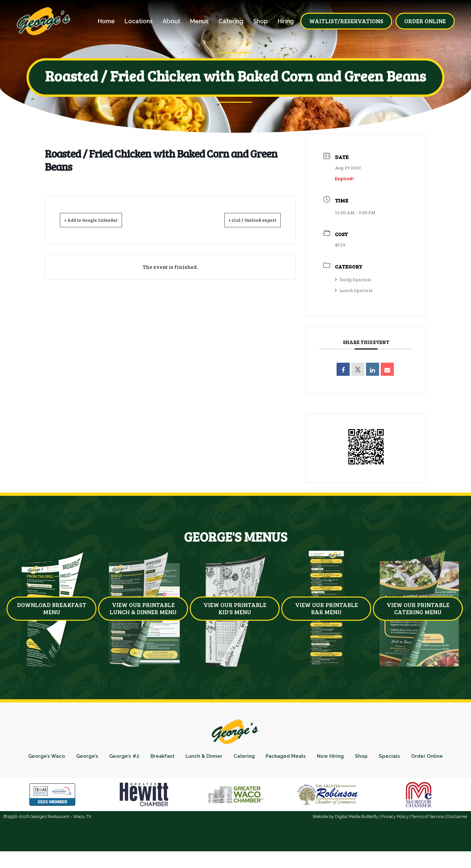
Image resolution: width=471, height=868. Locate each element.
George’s (98, 758)
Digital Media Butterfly (357, 833)
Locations (139, 21)
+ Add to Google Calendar (99, 220)
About (171, 21)
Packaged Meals (313, 758)
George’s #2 (137, 758)
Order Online (235, 771)
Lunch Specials (354, 290)
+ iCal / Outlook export (245, 220)
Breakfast (179, 758)
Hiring (286, 21)
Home (106, 21)
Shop (261, 21)
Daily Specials (353, 279)
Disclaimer (457, 833)
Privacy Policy (395, 833)
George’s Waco (54, 758)
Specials (426, 758)
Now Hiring (362, 758)
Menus (199, 21)
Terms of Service (427, 833)
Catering (231, 21)
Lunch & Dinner (224, 758)
